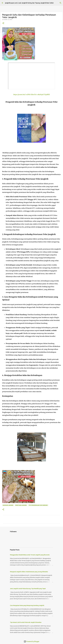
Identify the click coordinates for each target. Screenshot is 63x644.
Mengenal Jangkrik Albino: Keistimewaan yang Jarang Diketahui (29, 572)
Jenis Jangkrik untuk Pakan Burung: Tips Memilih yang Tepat (28, 589)
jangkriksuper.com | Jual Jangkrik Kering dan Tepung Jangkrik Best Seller (29, 3)
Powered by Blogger (32, 641)
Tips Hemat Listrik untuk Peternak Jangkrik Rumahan (26, 622)
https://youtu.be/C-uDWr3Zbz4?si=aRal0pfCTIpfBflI (32, 95)
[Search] (60, 3)
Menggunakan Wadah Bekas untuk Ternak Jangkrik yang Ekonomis (30, 555)
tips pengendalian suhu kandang (38, 505)
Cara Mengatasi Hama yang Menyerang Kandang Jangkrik (27, 605)
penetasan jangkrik (21, 505)
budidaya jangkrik (8, 505)
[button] (3, 23)
